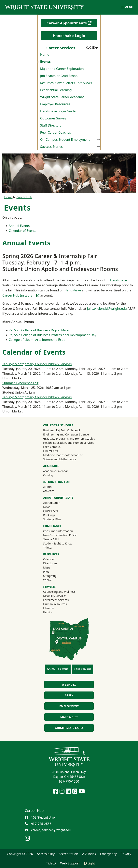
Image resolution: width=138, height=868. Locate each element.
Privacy (126, 854)
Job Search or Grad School (59, 76)
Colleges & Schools (58, 425)
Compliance (52, 526)
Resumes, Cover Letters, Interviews (66, 83)
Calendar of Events (22, 231)
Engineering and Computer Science (66, 434)
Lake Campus (52, 447)
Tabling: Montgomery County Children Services (37, 364)
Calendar (49, 559)
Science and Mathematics (60, 459)
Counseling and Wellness (59, 592)
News (47, 507)
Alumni (53, 487)
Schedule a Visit (58, 669)
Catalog (48, 475)
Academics (51, 466)
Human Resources (55, 604)
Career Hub (24, 197)
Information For (56, 482)
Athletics (54, 491)
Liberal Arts (51, 451)
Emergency (108, 854)
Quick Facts (51, 511)
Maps (47, 567)
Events (45, 62)
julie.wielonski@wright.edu (107, 309)
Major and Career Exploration (62, 69)
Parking (48, 612)
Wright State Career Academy (62, 97)
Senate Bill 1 (51, 539)
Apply (69, 695)
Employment (69, 706)
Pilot (46, 572)
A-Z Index (69, 685)
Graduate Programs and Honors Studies (69, 439)
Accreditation (52, 503)
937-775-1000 (69, 782)
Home (45, 55)
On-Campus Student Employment (70, 140)
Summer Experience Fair (20, 383)
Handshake (119, 280)
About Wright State (58, 498)
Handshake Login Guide (58, 111)
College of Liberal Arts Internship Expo (37, 340)
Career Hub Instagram (21, 295)
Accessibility (46, 854)
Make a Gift (69, 717)
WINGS (48, 580)
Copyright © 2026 (20, 854)
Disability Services (55, 596)
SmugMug (55, 576)
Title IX (48, 548)
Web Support (70, 863)
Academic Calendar (56, 471)
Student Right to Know (58, 543)
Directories (50, 563)
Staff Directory (51, 125)
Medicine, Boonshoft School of (63, 455)
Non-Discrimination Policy (60, 535)
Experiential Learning (56, 90)
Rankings (49, 515)
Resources (51, 554)
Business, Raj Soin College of (62, 430)
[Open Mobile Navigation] (127, 7)
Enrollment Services (56, 600)
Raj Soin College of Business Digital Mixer (39, 330)
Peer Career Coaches (56, 132)
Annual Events (19, 226)
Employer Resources (55, 104)
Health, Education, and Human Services (69, 443)
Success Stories (70, 147)
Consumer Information (58, 531)
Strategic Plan (52, 519)
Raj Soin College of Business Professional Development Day (52, 335)
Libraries (49, 608)
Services (49, 587)
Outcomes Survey (53, 118)
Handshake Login (69, 36)
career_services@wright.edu (51, 830)
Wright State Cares (69, 728)
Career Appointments (72, 23)
